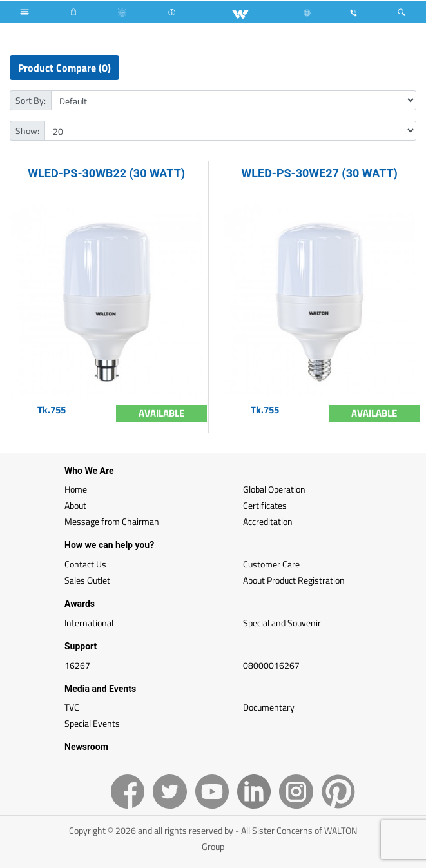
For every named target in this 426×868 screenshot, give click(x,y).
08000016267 (271, 665)
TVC (72, 707)
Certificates (265, 505)
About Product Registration (294, 580)
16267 (77, 665)
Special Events (92, 723)
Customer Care (271, 564)
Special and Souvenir (282, 623)
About (75, 505)
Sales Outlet (87, 580)
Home (76, 489)
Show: (27, 131)
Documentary (269, 707)
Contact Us (85, 564)
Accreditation (268, 521)
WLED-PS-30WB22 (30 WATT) (106, 173)
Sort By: (31, 100)
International (89, 623)
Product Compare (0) (64, 68)
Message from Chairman (112, 521)
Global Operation (274, 489)
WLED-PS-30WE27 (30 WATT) (320, 173)
